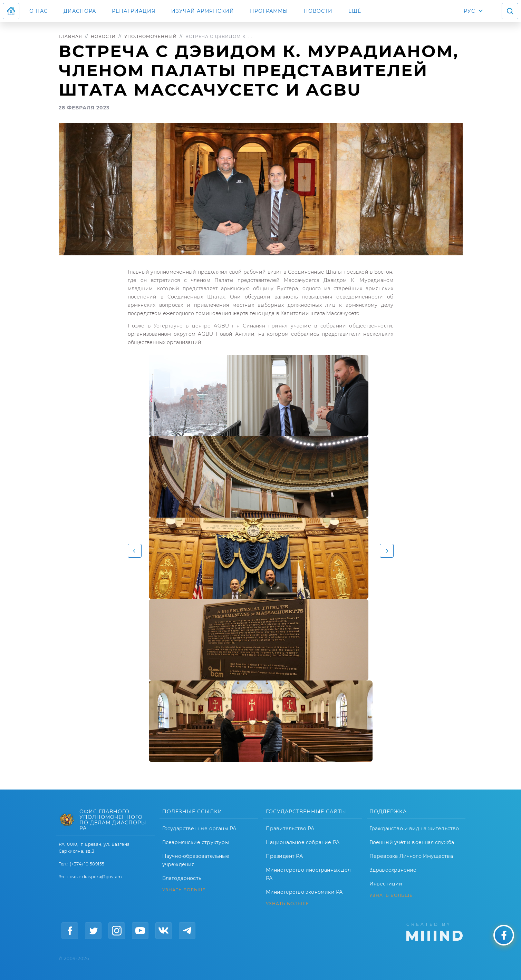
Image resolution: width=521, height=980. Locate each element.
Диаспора (80, 11)
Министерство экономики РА (304, 892)
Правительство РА (290, 829)
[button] (135, 551)
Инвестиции (386, 884)
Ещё (355, 11)
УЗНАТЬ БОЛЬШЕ (184, 890)
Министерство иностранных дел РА (308, 874)
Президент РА (284, 856)
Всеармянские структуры (196, 842)
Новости (318, 11)
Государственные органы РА (199, 829)
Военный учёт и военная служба (412, 842)
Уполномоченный (151, 36)
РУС (469, 11)
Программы (269, 11)
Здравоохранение (393, 870)
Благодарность (182, 878)
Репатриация (134, 11)
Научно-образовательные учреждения (196, 860)
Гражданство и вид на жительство (414, 829)
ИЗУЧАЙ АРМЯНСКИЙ (203, 11)
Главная (70, 36)
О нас (38, 11)
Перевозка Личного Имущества (411, 856)
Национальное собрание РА (303, 842)
